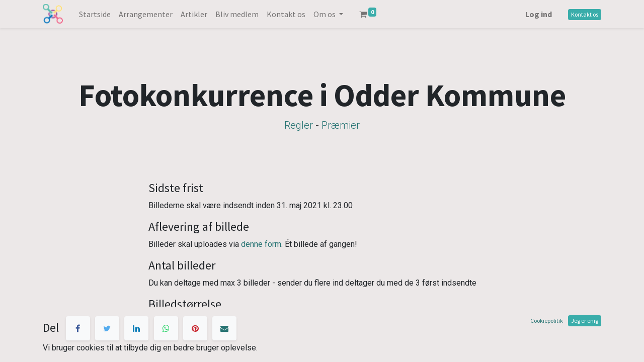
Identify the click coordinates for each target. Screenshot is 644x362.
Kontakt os (585, 14)
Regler (299, 125)
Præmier (341, 125)
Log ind (539, 14)
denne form (261, 244)
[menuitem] (95, 14)
